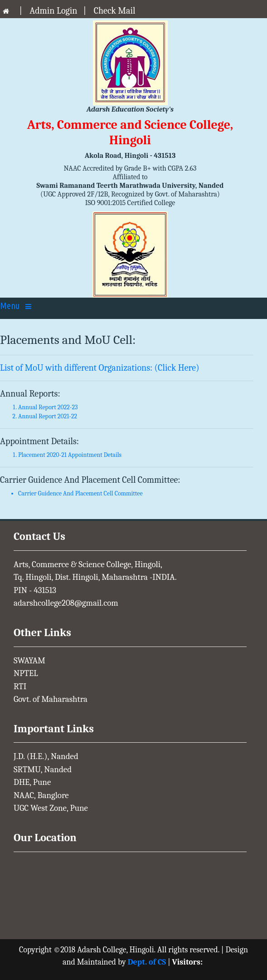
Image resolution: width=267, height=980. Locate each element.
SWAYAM (29, 661)
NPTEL (26, 673)
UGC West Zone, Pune (51, 808)
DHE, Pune (32, 782)
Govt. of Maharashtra (51, 699)
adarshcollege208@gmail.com (66, 603)
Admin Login (53, 11)
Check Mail (115, 11)
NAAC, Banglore (41, 795)
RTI (20, 686)
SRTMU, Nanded (43, 769)
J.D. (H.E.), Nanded (46, 756)
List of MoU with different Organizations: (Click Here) (100, 368)
